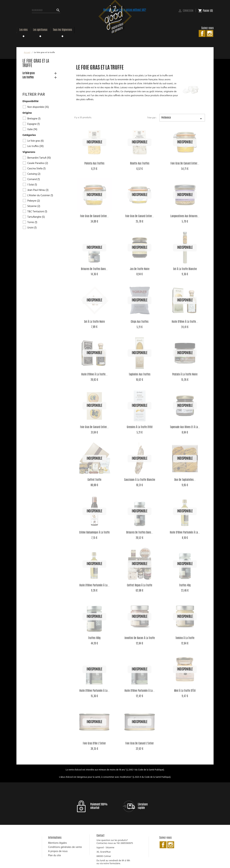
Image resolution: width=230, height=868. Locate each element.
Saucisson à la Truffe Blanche (140, 480)
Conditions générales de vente (65, 847)
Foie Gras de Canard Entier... (185, 164)
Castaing (34, 174)
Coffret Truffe (94, 480)
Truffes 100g (94, 638)
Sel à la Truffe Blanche (185, 269)
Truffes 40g (185, 585)
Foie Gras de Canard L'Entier (140, 744)
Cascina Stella (36, 169)
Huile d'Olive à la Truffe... (185, 322)
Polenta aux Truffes (94, 164)
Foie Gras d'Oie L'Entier (94, 744)
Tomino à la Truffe (185, 638)
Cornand (34, 179)
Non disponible (38, 107)
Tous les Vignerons (62, 30)
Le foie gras (29, 73)
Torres (32, 222)
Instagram (210, 33)
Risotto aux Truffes (140, 164)
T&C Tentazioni (37, 212)
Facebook (202, 33)
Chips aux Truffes (140, 322)
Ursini (32, 228)
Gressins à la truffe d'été (140, 427)
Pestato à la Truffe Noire (185, 375)
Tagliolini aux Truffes (140, 375)
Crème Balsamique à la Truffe (94, 533)
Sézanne (34, 206)
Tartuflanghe (36, 217)
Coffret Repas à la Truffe (140, 585)
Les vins (23, 30)
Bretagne (34, 119)
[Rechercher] (46, 10)
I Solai (32, 185)
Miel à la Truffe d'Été (185, 691)
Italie (32, 129)
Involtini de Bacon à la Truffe (140, 638)
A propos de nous (58, 851)
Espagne (34, 124)
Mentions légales (57, 843)
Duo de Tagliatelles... (185, 480)
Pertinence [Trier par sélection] (182, 119)
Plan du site (54, 856)
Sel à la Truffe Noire (94, 322)
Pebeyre (34, 201)
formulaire (115, 864)
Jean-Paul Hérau (38, 190)
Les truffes (28, 77)
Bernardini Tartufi (39, 158)
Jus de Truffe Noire (140, 269)
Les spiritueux (40, 30)
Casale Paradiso (38, 163)
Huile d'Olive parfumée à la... (185, 533)
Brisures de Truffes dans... (94, 269)
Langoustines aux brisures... (185, 216)
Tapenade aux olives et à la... (185, 427)
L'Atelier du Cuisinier (40, 196)
